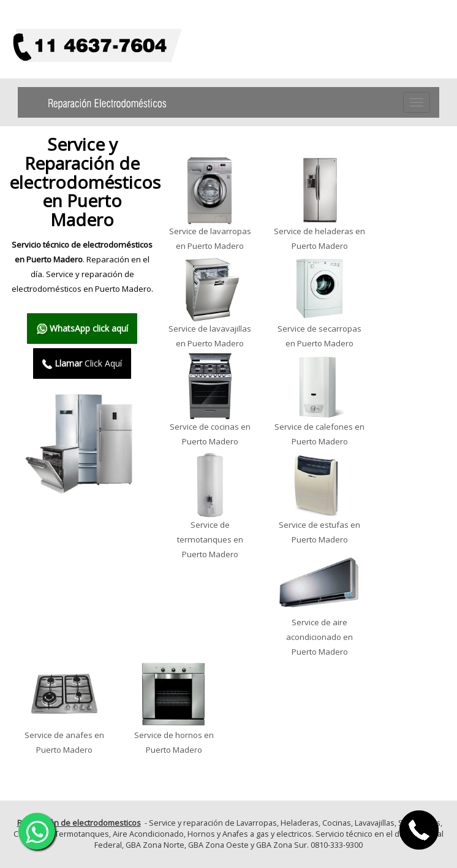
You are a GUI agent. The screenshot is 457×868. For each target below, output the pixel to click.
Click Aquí (82, 363)
